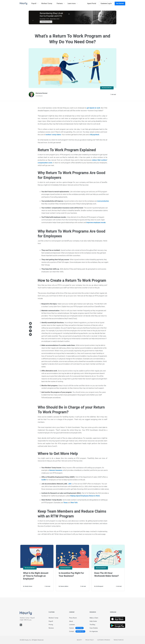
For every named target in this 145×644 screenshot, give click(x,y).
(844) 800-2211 (80, 631)
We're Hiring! (79, 628)
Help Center (93, 621)
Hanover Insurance (56, 470)
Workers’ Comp (47, 3)
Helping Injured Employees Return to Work (85, 496)
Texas (66, 503)
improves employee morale (96, 222)
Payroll (51, 621)
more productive (103, 201)
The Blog (92, 625)
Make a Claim (94, 618)
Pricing (51, 625)
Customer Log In (106, 3)
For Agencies (94, 631)
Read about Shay (46, 22)
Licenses (72, 625)
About (71, 621)
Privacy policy (90, 640)
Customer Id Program (104, 640)
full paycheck (95, 135)
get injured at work (93, 108)
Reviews (51, 628)
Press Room (73, 618)
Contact (72, 631)
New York (74, 503)
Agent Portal (92, 3)
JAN (70, 484)
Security (79, 640)
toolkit (44, 480)
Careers (72, 628)
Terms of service (119, 640)
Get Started (120, 3)
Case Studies (94, 628)
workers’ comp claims (53, 135)
